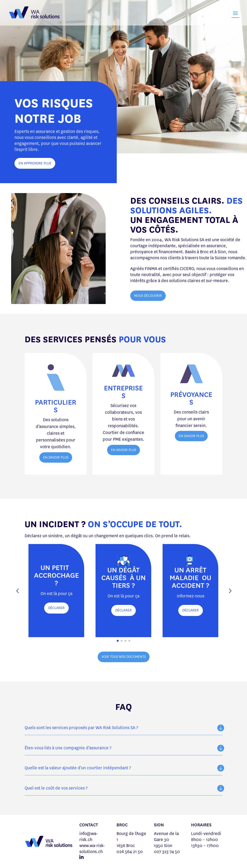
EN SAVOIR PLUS (56, 457)
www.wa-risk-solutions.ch (92, 849)
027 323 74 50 (167, 852)
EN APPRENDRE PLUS (35, 163)
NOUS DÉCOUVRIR (148, 296)
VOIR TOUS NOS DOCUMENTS (124, 657)
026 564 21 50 (130, 852)
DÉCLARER (56, 608)
